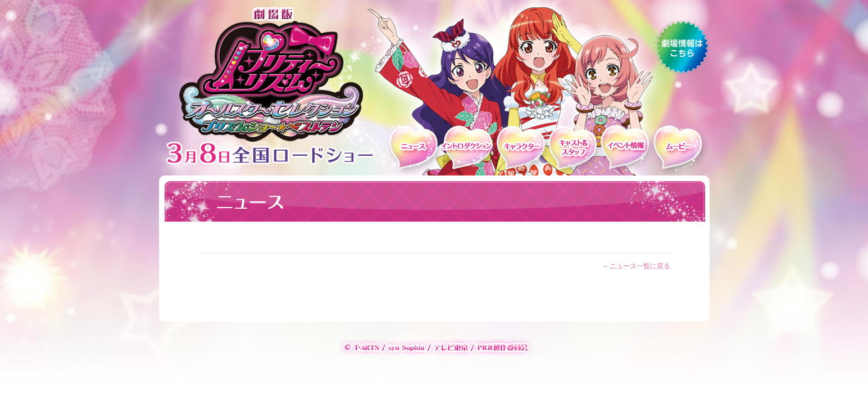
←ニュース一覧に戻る (637, 266)
